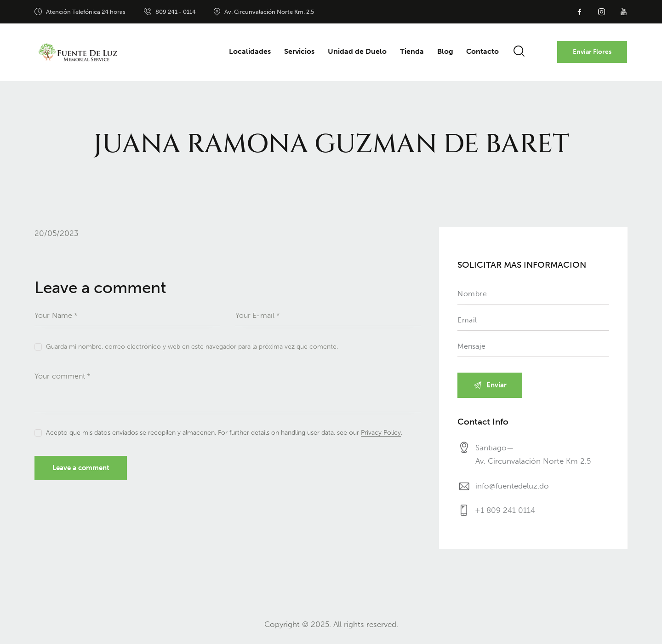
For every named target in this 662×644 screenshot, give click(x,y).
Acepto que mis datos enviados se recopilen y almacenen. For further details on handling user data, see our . (224, 433)
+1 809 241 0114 (505, 512)
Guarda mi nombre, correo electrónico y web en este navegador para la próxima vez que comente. (192, 347)
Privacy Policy (381, 433)
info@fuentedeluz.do (512, 486)
